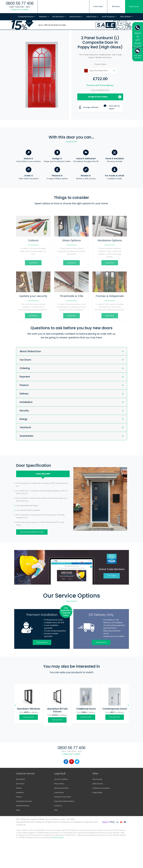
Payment (25, 377)
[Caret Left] (15, 705)
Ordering (25, 368)
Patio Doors (92, 17)
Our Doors (25, 360)
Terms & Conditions (61, 779)
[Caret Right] (128, 705)
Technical (25, 427)
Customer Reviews (23, 806)
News (18, 810)
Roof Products (109, 17)
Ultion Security (98, 784)
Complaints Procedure (24, 801)
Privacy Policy (59, 784)
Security (24, 411)
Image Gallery (97, 792)
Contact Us (58, 806)
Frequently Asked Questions (64, 801)
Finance (24, 385)
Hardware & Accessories (101, 788)
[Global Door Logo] (67, 11)
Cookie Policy (59, 792)
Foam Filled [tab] (43, 474)
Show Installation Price (100, 90)
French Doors (75, 17)
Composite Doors (26, 17)
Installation (26, 402)
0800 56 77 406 (20, 3)
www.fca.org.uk (58, 837)
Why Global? (126, 17)
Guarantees (26, 436)
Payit (56, 810)
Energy (23, 419)
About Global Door (30, 351)
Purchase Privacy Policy (63, 797)
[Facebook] (66, 762)
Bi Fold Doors (58, 17)
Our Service (20, 784)
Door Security (97, 779)
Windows (43, 17)
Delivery (24, 394)
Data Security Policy (61, 788)
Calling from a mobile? (20, 10)
